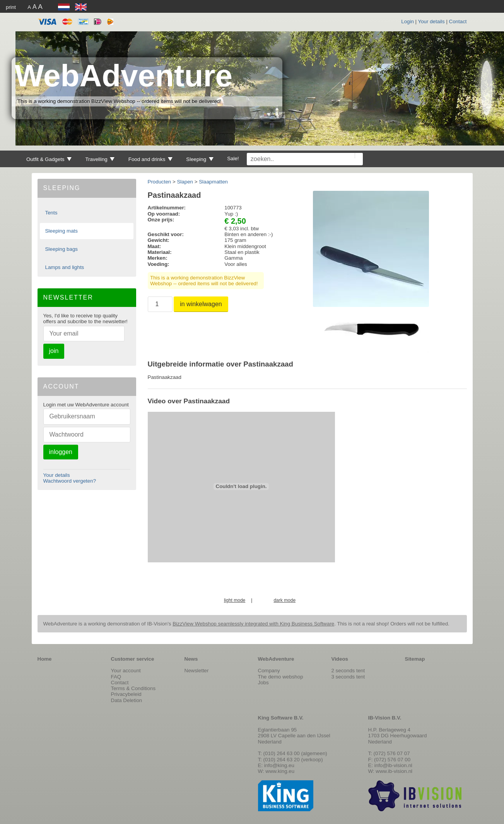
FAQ (116, 677)
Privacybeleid (126, 694)
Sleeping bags (61, 249)
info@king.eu (279, 765)
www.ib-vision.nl (394, 771)
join (54, 351)
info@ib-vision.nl (393, 765)
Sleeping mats (61, 231)
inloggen (61, 452)
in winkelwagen (201, 304)
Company (269, 671)
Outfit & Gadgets (49, 159)
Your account (126, 671)
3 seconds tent (348, 677)
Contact (458, 21)
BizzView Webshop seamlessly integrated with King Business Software (253, 624)
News (191, 659)
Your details (431, 21)
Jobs (263, 683)
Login (407, 21)
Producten (160, 182)
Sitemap (415, 659)
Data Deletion (127, 700)
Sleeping (200, 159)
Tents (51, 213)
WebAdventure (124, 76)
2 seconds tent (348, 671)
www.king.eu (280, 771)
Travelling (100, 159)
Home (45, 659)
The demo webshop (281, 677)
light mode (235, 600)
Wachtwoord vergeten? (70, 481)
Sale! (233, 158)
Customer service (133, 659)
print (11, 7)
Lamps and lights (64, 267)
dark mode (284, 600)
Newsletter (197, 671)
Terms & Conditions (133, 688)
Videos (340, 659)
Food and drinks (150, 159)
